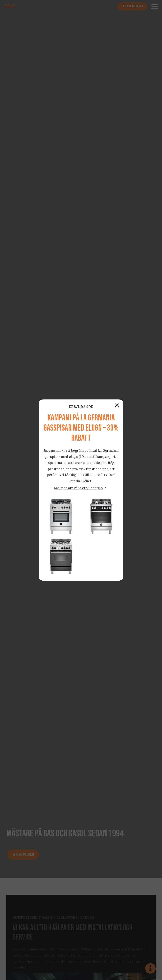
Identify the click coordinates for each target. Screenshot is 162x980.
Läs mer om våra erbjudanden (78, 488)
